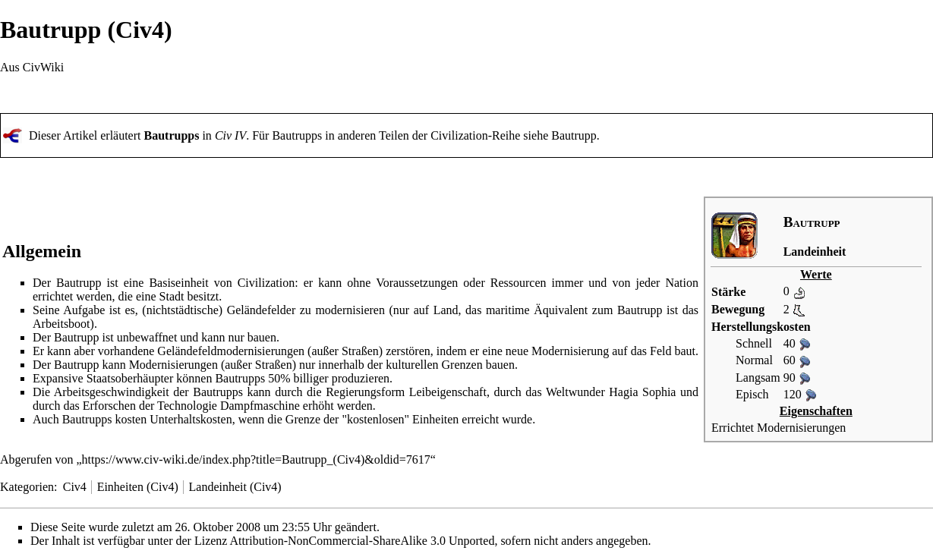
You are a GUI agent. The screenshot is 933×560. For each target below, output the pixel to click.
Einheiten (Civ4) (138, 487)
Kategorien (27, 487)
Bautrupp (574, 135)
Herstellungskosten (761, 327)
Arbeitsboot (61, 324)
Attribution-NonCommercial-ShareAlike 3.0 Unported (362, 541)
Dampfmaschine (260, 406)
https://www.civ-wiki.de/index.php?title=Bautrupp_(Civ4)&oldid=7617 (256, 459)
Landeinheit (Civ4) (235, 487)
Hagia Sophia (642, 392)
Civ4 (75, 487)
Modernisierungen (801, 428)
